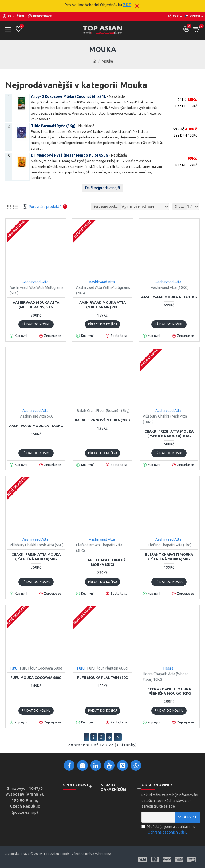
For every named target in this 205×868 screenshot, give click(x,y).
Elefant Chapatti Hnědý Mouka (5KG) (102, 562)
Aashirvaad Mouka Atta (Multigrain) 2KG (102, 305)
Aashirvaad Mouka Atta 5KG (36, 426)
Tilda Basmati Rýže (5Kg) (53, 126)
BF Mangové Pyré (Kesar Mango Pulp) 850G (70, 155)
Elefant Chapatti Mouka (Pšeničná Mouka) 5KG (169, 557)
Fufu (14, 668)
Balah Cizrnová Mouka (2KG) (102, 420)
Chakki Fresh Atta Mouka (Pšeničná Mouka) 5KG (36, 557)
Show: (180, 206)
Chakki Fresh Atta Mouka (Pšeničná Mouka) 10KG (169, 433)
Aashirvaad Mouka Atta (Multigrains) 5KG (36, 305)
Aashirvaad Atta (35, 282)
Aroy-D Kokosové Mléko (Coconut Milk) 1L (68, 96)
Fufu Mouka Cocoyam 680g (36, 678)
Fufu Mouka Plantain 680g (102, 678)
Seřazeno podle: (106, 206)
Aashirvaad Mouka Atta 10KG (169, 297)
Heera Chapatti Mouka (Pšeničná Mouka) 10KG (169, 691)
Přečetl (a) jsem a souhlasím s (168, 830)
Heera (168, 668)
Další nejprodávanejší (102, 188)
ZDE (127, 5)
